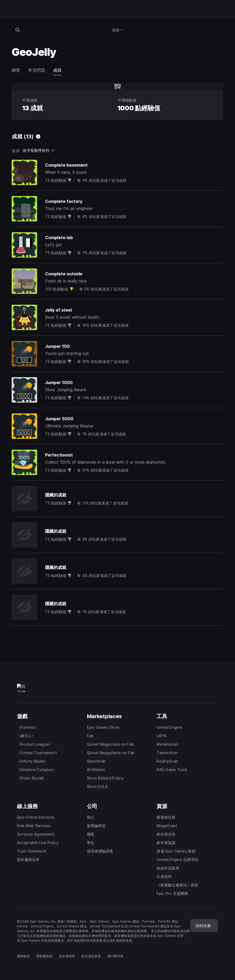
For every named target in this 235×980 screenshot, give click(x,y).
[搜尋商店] (17, 30)
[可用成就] (38, 136)
